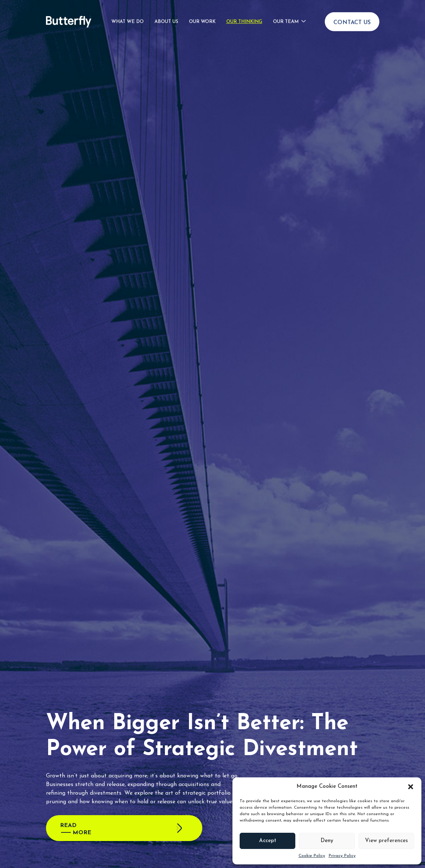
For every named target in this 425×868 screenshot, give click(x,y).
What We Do (128, 12)
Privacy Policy (342, 856)
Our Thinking (244, 12)
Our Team (286, 12)
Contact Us (352, 13)
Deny (327, 841)
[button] (411, 787)
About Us (166, 12)
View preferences (386, 841)
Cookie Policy (312, 856)
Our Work (202, 12)
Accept (268, 841)
